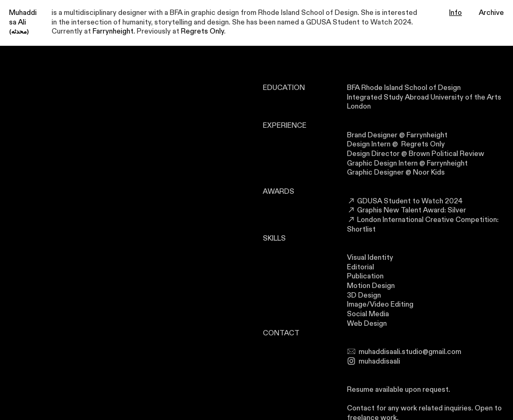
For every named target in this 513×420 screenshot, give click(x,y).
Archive (491, 13)
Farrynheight (113, 31)
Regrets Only (202, 31)
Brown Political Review (446, 154)
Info (456, 13)
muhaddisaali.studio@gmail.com (410, 352)
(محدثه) (19, 31)
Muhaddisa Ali (23, 18)
